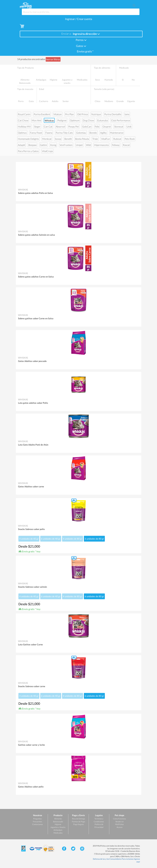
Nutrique (96, 114)
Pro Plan (69, 114)
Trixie (95, 139)
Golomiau (81, 133)
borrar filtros (53, 59)
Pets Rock (130, 139)
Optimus (22, 133)
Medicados (58, 833)
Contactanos (38, 824)
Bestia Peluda (82, 139)
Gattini (43, 145)
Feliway (116, 145)
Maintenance (117, 133)
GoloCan (87, 127)
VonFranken (66, 145)
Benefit (68, 139)
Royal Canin (24, 114)
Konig (53, 145)
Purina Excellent (42, 114)
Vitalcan (58, 114)
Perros (81, 40)
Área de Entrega (78, 819)
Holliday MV (24, 127)
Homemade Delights (28, 139)
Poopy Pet (74, 127)
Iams (127, 114)
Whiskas (49, 121)
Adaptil (21, 145)
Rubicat (117, 139)
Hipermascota (101, 145)
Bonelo (93, 133)
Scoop (58, 139)
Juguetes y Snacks (58, 827)
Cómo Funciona (119, 819)
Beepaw (32, 145)
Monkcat (47, 139)
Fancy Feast (36, 133)
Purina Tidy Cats (64, 133)
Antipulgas (58, 830)
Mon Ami (36, 120)
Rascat (126, 145)
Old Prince (83, 114)
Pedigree (62, 120)
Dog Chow (88, 120)
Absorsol (60, 127)
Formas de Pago (78, 822)
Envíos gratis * (85, 51)
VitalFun (106, 139)
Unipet (79, 145)
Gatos (81, 46)
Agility (103, 133)
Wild (88, 145)
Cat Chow (23, 120)
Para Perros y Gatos (28, 151)
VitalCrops (47, 151)
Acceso (119, 827)
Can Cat (48, 127)
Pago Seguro (78, 824)
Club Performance (121, 120)
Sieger (37, 127)
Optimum (75, 120)
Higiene (58, 824)
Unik (129, 127)
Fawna (49, 133)
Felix (97, 127)
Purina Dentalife (113, 114)
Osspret (107, 127)
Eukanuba (103, 120)
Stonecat (119, 127)
